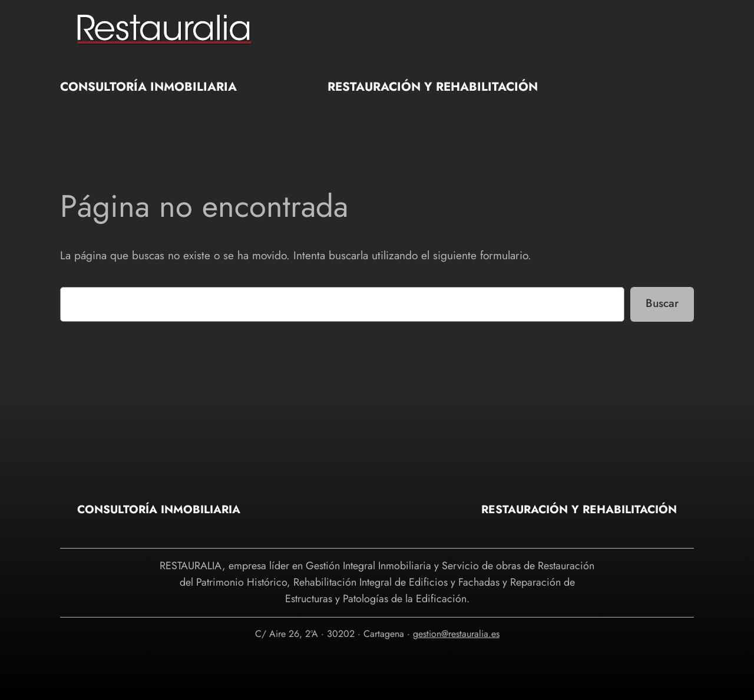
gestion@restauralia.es (456, 634)
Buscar (662, 303)
